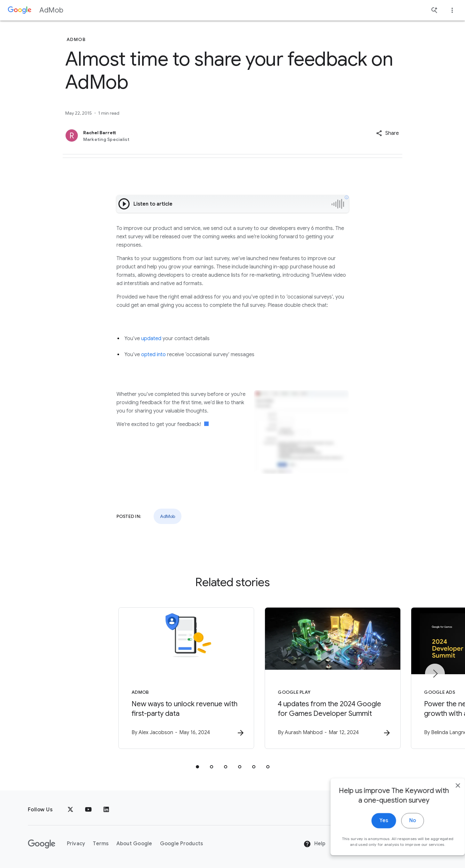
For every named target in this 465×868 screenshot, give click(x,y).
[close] (445, 800)
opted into (153, 355)
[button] (387, 133)
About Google (134, 844)
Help (314, 844)
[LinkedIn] (106, 810)
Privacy (76, 844)
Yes (371, 836)
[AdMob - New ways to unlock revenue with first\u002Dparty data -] (149, 679)
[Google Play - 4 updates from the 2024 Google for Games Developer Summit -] (317, 679)
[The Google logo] (42, 844)
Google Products (182, 844)
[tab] (197, 767)
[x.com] (70, 810)
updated (151, 339)
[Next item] (435, 674)
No (400, 836)
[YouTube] (88, 810)
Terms (101, 844)
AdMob (51, 10)
